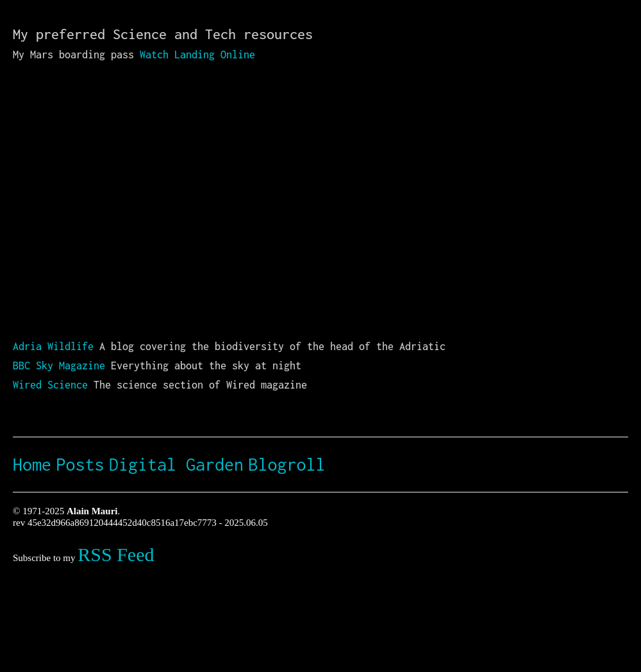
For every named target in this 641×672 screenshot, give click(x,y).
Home (32, 464)
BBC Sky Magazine (59, 365)
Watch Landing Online (197, 55)
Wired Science (50, 385)
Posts (80, 464)
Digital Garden (176, 464)
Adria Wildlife (53, 346)
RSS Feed (116, 554)
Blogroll (287, 464)
